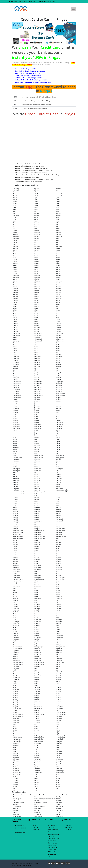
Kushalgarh (17, 488)
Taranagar (59, 761)
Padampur (59, 596)
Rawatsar (37, 678)
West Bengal (60, 816)
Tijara (36, 765)
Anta (57, 209)
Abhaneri (16, 188)
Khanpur (58, 461)
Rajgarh (58, 655)
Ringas (15, 682)
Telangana (38, 814)
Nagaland (16, 810)
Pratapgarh (59, 635)
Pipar (57, 625)
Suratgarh (37, 755)
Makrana (58, 509)
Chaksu (37, 320)
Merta (58, 538)
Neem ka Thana (61, 577)
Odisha (37, 810)
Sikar (57, 722)
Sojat (57, 732)
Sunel (15, 749)
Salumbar (37, 687)
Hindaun (37, 397)
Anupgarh (37, 213)
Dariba (58, 345)
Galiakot (37, 378)
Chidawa (58, 335)
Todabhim (16, 769)
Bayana (37, 262)
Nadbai (15, 546)
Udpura (58, 780)
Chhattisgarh (17, 799)
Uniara (36, 784)
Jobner (15, 430)
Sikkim (58, 812)
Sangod (58, 703)
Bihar (36, 797)
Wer (14, 788)
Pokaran (16, 633)
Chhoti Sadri (17, 333)
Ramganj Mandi (18, 662)
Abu (57, 190)
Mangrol (16, 527)
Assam (15, 797)
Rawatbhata (59, 674)
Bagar (58, 219)
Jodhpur (58, 432)
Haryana (58, 801)
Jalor (57, 413)
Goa (14, 801)
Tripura (58, 814)
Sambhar (16, 691)
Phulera (15, 614)
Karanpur (37, 445)
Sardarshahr (38, 707)
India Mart (69, 827)
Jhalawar (16, 420)
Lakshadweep (17, 806)
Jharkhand (59, 803)
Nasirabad (16, 565)
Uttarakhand (38, 816)
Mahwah (16, 507)
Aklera (58, 200)
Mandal (15, 517)
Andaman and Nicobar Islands (22, 795)
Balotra (58, 229)
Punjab (15, 812)
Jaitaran (15, 411)
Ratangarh (16, 672)
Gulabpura (16, 391)
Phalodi (37, 610)
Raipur (15, 643)
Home (35, 825)
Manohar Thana (61, 529)
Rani (36, 668)
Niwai (57, 587)
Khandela (16, 459)
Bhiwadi (58, 296)
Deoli (15, 353)
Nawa (36, 571)
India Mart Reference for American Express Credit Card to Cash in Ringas (34, 171)
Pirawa (36, 629)
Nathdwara (59, 567)
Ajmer (15, 198)
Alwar (36, 204)
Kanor (15, 440)
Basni (15, 256)
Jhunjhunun (38, 426)
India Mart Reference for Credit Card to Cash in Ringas (29, 166)
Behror (36, 271)
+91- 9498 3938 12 (17, 1)
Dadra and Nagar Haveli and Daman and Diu (44, 799)
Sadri (57, 684)
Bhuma (37, 300)
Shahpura (37, 716)
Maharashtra (60, 806)
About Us (36, 827)
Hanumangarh (60, 393)
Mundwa (37, 542)
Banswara (16, 236)
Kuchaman (16, 478)
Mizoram (58, 808)
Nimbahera (16, 585)
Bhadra (58, 277)
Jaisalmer (37, 407)
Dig (35, 368)
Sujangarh (59, 742)
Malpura (37, 513)
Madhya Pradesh (39, 806)
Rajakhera (37, 649)
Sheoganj (16, 720)
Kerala (36, 805)
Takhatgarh (16, 759)
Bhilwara (58, 287)
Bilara (58, 306)
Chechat (16, 324)
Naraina (37, 562)
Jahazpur (16, 401)
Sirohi (36, 726)
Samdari (58, 693)
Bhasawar (16, 285)
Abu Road (37, 194)
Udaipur (16, 778)
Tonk (36, 774)
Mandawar (38, 523)
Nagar (58, 548)
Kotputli (37, 475)
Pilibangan (38, 620)
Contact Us (36, 830)
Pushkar (37, 639)
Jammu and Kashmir (41, 803)
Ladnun (37, 494)
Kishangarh (17, 469)
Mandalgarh (59, 519)
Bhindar (37, 291)
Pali (36, 600)
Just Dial (68, 825)
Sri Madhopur (17, 740)
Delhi (57, 799)
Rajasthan (37, 812)
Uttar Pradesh (17, 816)
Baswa (58, 258)
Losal (36, 504)
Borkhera (16, 314)
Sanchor (37, 697)
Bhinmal (16, 295)
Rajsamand (38, 658)
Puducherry (59, 810)
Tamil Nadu (16, 814)
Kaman (37, 436)
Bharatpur (38, 281)
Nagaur (37, 552)
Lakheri (15, 498)
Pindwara (16, 624)
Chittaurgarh (38, 339)
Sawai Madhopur (61, 713)
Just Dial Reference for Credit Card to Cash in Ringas (29, 164)
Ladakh (58, 805)
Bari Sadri (16, 246)
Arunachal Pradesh (61, 795)
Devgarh (37, 358)
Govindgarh (38, 387)
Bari (36, 242)
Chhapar (37, 329)
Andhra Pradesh (39, 795)
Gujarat (37, 801)
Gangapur (59, 384)
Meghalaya (38, 808)
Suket (36, 745)
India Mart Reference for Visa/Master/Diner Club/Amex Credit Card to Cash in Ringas (37, 175)
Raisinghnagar (60, 645)
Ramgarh (59, 664)
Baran (58, 238)
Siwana (15, 730)
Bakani (36, 223)
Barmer (58, 248)
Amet (15, 207)
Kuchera (58, 480)
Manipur (16, 808)
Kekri (57, 451)
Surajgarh (59, 751)
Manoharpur (38, 533)
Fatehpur (59, 374)
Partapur (16, 604)
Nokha (15, 595)
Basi (36, 252)
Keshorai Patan (39, 455)
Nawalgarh (16, 575)
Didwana (58, 364)
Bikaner (15, 304)
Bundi (58, 316)
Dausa (36, 349)
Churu (15, 343)
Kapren (58, 442)
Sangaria (16, 701)
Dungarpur (16, 372)
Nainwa (15, 556)
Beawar (15, 265)
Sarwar (15, 711)
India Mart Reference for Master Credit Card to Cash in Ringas (31, 168)
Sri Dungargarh (39, 736)
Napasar (58, 558)
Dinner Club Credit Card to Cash (52, 854)
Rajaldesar (16, 653)
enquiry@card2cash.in (48, 1)
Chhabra (58, 325)
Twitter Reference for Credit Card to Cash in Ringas (28, 182)
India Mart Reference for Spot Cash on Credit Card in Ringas (31, 173)
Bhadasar (16, 275)
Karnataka (16, 805)
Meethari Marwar (18, 536)
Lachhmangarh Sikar (62, 490)
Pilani (57, 616)
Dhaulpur (16, 362)
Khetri (36, 465)
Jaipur (58, 403)
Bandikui (37, 233)
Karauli (15, 449)
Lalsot (58, 500)
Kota (57, 471)
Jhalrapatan (59, 422)
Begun (58, 267)
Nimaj (36, 581)
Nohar (36, 591)
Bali (14, 227)
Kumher (37, 484)
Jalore (36, 416)
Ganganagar (17, 382)
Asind (15, 217)
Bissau (36, 310)
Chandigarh (59, 797)
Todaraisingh (60, 771)
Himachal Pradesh (19, 803)
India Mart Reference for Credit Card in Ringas (27, 177)
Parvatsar (59, 606)
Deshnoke (59, 355)
